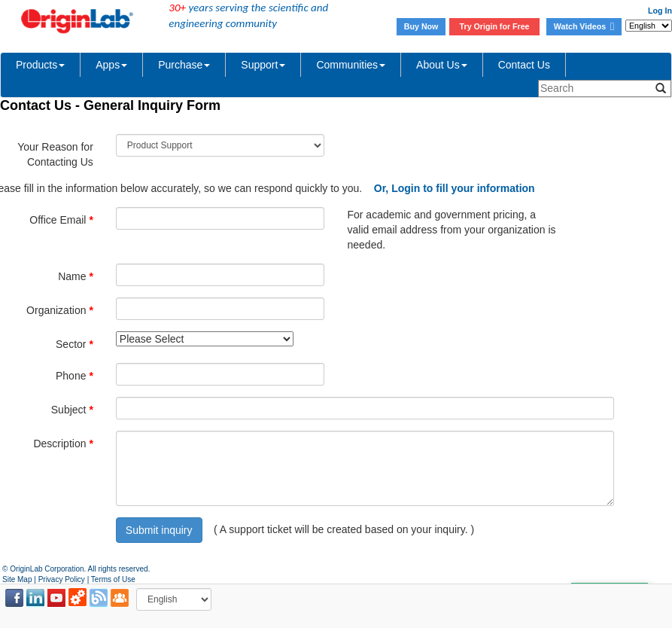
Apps (111, 65)
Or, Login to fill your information (455, 188)
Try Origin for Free (495, 26)
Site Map (17, 579)
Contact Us (524, 65)
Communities (351, 65)
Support (263, 65)
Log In (660, 11)
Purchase (184, 65)
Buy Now (421, 26)
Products (40, 65)
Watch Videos (584, 26)
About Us (442, 65)
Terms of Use (113, 579)
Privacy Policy (62, 579)
